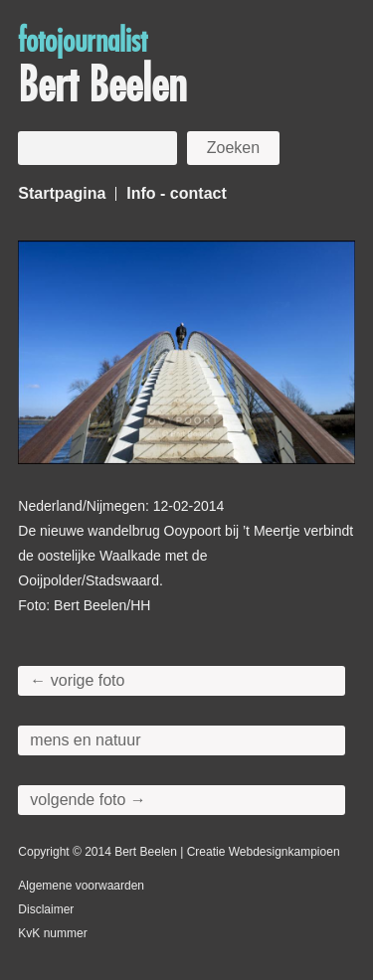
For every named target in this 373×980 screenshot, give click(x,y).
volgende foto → (88, 800)
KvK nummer (52, 933)
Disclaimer (46, 909)
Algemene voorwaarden (81, 886)
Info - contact (176, 193)
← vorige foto (77, 680)
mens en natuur (85, 740)
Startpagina (62, 193)
